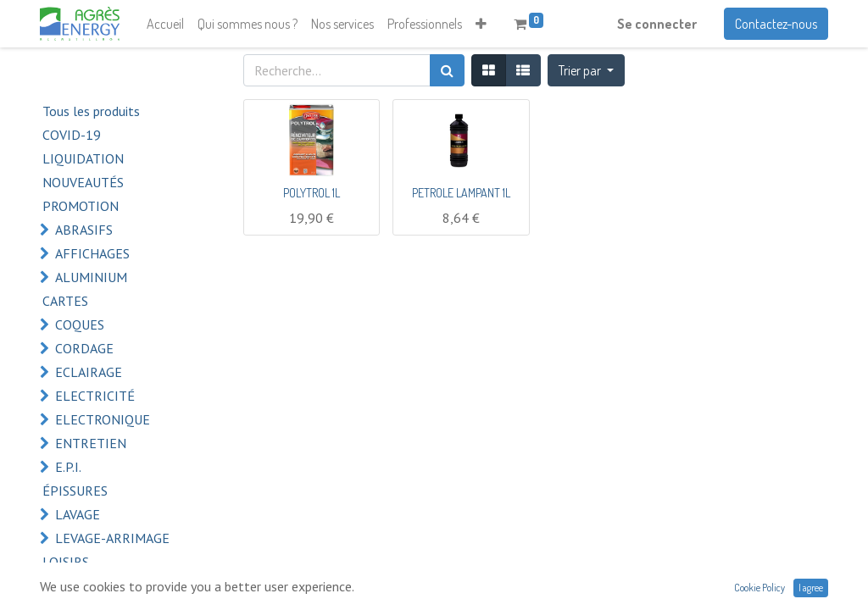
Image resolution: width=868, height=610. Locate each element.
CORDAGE (84, 348)
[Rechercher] (447, 70)
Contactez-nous (776, 24)
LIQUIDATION (83, 158)
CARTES (65, 301)
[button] (481, 24)
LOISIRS (66, 562)
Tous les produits (91, 111)
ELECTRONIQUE (103, 419)
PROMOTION (81, 206)
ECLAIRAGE (89, 372)
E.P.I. (68, 467)
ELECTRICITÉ (95, 396)
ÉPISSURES (75, 491)
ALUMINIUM (91, 277)
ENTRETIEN (91, 443)
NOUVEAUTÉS (83, 182)
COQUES (80, 324)
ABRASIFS (84, 230)
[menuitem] (165, 24)
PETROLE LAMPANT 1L (461, 193)
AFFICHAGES (92, 253)
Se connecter (657, 24)
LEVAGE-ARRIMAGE (112, 538)
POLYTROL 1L (312, 193)
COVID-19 (72, 135)
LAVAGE (78, 514)
